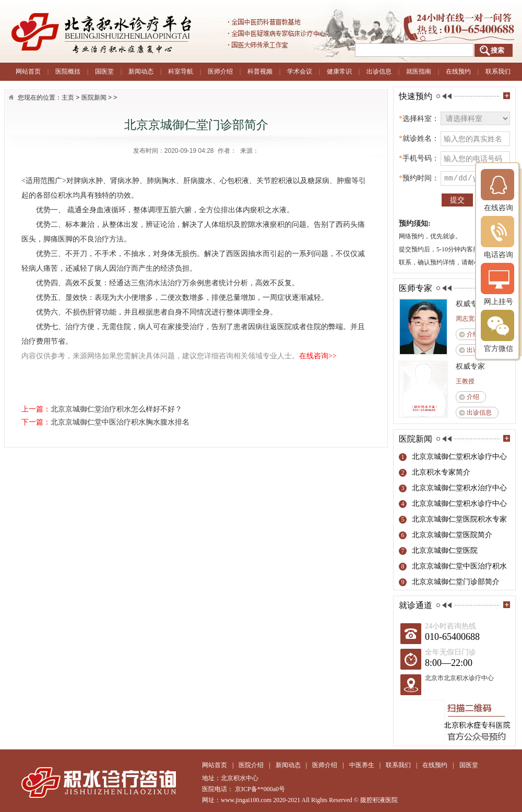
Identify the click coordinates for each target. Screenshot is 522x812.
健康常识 (339, 71)
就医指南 (419, 71)
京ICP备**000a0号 (260, 789)
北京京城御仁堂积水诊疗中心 (459, 457)
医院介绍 (251, 765)
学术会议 (300, 71)
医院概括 (68, 71)
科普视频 (260, 71)
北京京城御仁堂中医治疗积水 (459, 566)
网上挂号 (499, 284)
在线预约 (458, 71)
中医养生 (362, 765)
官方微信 (499, 331)
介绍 (473, 334)
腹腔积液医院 (379, 800)
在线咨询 (499, 190)
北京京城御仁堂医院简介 (452, 535)
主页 (68, 98)
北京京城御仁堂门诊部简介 (456, 582)
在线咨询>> (318, 356)
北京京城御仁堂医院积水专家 (459, 519)
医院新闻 (94, 98)
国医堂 (104, 71)
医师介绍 (220, 71)
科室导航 (181, 71)
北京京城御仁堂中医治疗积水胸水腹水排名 (120, 422)
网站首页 (28, 71)
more (507, 96)
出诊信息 (379, 71)
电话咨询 (499, 237)
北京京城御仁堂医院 (445, 550)
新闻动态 (141, 71)
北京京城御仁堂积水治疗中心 (459, 488)
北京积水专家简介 (441, 472)
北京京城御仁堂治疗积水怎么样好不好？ (116, 409)
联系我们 (498, 71)
